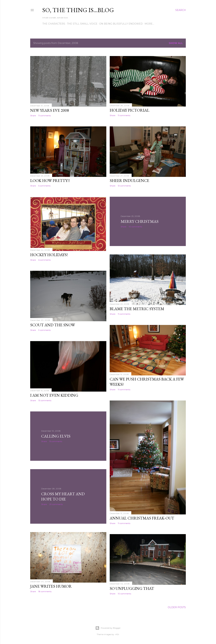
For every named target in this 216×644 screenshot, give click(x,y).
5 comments (44, 186)
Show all (176, 43)
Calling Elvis (56, 436)
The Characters (54, 24)
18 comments (45, 591)
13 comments (124, 186)
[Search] (181, 10)
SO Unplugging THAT (132, 588)
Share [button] (33, 116)
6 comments (44, 260)
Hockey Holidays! (49, 255)
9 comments (44, 330)
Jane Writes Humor (51, 586)
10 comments (135, 227)
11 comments (45, 116)
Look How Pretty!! (50, 180)
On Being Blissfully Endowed (121, 24)
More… (149, 24)
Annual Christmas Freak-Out (142, 518)
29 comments (56, 504)
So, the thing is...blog (78, 10)
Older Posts (177, 607)
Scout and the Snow (53, 325)
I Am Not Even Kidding (54, 395)
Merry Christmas (140, 221)
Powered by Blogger (108, 628)
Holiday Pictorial (130, 110)
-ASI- (117, 634)
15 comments (56, 441)
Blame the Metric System (137, 309)
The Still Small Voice (82, 24)
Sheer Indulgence (129, 180)
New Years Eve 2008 (50, 110)
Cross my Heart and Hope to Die (63, 496)
